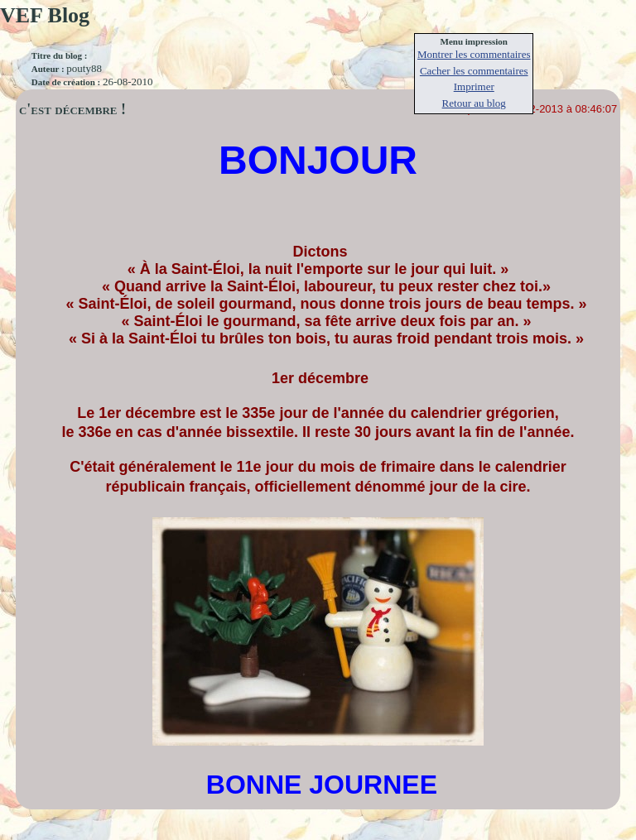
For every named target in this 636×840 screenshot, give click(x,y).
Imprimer (474, 86)
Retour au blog (474, 103)
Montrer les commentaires (474, 54)
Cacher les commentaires (474, 71)
